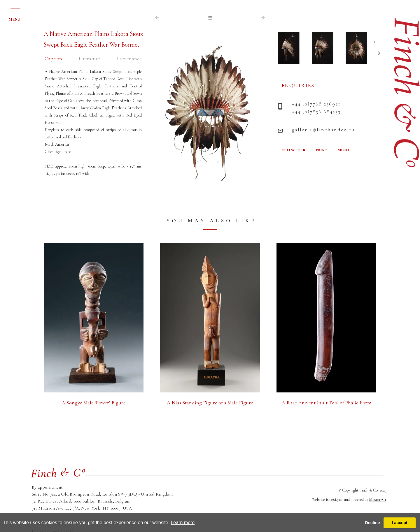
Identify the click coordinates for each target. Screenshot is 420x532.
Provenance (129, 59)
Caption (53, 59)
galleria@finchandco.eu (323, 130)
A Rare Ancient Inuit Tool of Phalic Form (327, 403)
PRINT (322, 150)
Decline (372, 523)
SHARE (344, 150)
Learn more (183, 523)
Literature (89, 59)
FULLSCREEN (294, 150)
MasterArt (378, 500)
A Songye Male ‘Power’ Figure (94, 403)
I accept (400, 523)
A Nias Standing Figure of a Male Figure (210, 403)
